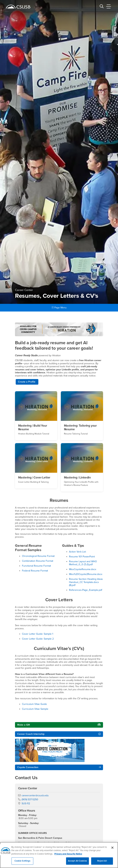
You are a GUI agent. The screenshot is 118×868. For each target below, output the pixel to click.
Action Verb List (77, 552)
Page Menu (59, 308)
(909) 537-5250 (30, 799)
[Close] (112, 850)
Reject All (102, 863)
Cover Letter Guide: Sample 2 (38, 639)
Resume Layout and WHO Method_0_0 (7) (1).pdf (83, 563)
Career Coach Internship (31, 734)
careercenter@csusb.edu (35, 795)
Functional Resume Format (36, 566)
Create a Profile (27, 382)
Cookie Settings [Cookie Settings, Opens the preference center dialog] (22, 863)
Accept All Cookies (77, 863)
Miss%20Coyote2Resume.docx (86, 574)
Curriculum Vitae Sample (35, 709)
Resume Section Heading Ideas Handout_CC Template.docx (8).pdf (86, 582)
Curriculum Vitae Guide (34, 704)
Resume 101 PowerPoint (82, 557)
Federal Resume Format (35, 571)
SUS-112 (26, 803)
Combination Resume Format (38, 561)
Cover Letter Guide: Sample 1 (38, 634)
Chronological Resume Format (38, 556)
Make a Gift (24, 725)
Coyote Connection (28, 767)
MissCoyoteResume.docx (83, 569)
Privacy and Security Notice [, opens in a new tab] (68, 856)
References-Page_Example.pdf (86, 590)
